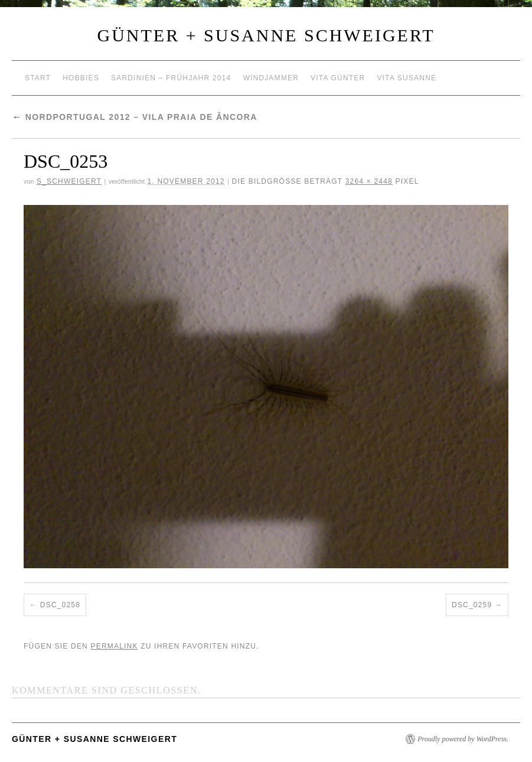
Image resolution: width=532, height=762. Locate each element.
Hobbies (81, 78)
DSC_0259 (472, 605)
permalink (114, 646)
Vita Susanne (407, 78)
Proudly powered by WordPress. (463, 739)
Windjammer (271, 78)
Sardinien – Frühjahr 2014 (171, 78)
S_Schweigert (69, 181)
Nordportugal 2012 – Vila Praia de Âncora (135, 117)
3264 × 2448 (369, 181)
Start (38, 78)
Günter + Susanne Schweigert (266, 35)
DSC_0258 (60, 605)
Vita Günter (338, 78)
